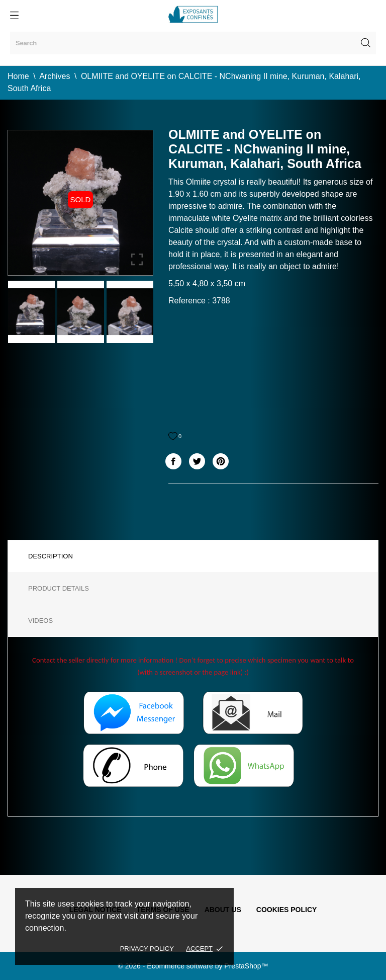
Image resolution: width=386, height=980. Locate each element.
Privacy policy (147, 949)
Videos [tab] (40, 621)
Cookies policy (287, 910)
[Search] (193, 43)
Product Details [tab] (59, 588)
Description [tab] (51, 556)
